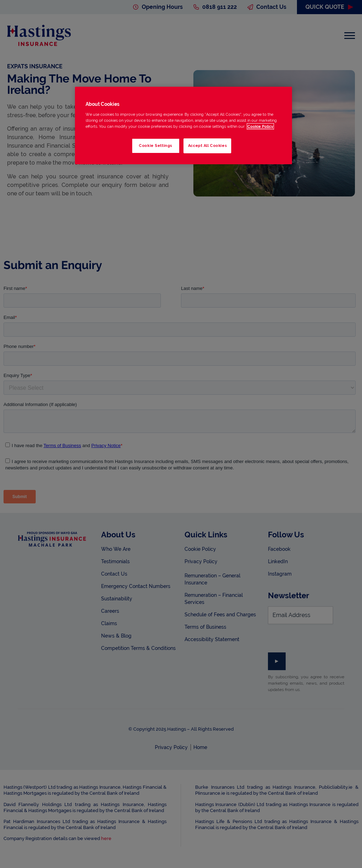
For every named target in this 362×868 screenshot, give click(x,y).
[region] (183, 125)
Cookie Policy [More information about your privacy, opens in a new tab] (260, 126)
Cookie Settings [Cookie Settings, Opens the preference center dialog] (156, 145)
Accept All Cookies (207, 145)
